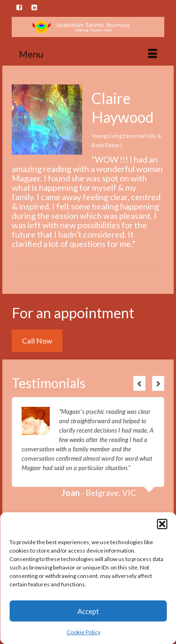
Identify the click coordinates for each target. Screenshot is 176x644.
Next (158, 383)
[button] (162, 524)
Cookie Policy (84, 632)
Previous (139, 383)
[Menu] (88, 54)
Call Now (37, 341)
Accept (88, 611)
